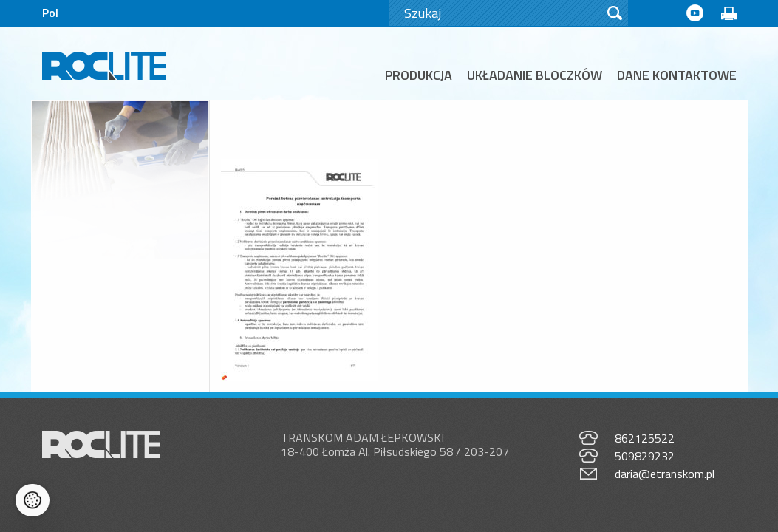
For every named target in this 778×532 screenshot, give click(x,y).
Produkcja (419, 75)
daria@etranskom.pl (665, 460)
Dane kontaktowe (677, 75)
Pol (50, 13)
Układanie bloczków (535, 75)
